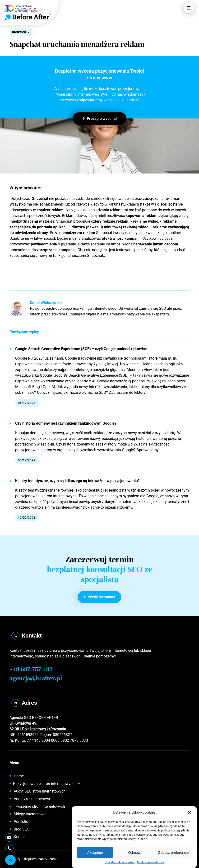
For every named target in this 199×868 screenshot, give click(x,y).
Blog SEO (22, 829)
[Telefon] (9, 848)
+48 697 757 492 (31, 669)
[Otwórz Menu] (189, 8)
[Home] (28, 17)
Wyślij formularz (100, 597)
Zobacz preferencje (173, 852)
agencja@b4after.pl (36, 678)
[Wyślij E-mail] (9, 837)
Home (19, 776)
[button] (190, 812)
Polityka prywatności (150, 862)
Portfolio (21, 822)
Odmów (134, 852)
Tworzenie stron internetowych (39, 806)
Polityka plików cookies (120, 862)
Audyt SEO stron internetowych (40, 791)
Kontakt (20, 837)
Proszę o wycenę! (100, 119)
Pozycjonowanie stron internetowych (44, 784)
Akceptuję (95, 852)
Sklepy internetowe (30, 814)
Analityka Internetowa (32, 799)
